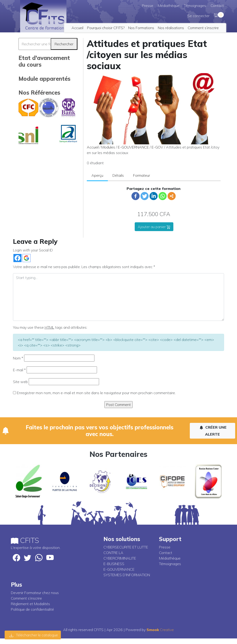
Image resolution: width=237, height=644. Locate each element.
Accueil (77, 28)
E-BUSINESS (114, 564)
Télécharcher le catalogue (34, 635)
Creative (160, 630)
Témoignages (195, 6)
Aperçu (97, 175)
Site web (20, 382)
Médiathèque (169, 6)
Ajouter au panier (154, 227)
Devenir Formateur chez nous (35, 593)
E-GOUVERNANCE (133, 147)
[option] (29, 481)
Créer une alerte (213, 431)
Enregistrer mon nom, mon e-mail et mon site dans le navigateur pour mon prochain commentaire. (96, 393)
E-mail (19, 370)
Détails (118, 175)
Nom (18, 358)
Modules (108, 147)
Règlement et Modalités (30, 604)
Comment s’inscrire (203, 28)
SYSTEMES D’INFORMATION (127, 575)
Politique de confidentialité (32, 609)
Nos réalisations (171, 28)
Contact (217, 6)
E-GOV (157, 147)
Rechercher (64, 44)
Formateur (142, 175)
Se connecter (198, 16)
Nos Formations (141, 28)
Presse (148, 6)
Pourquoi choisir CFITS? (106, 28)
